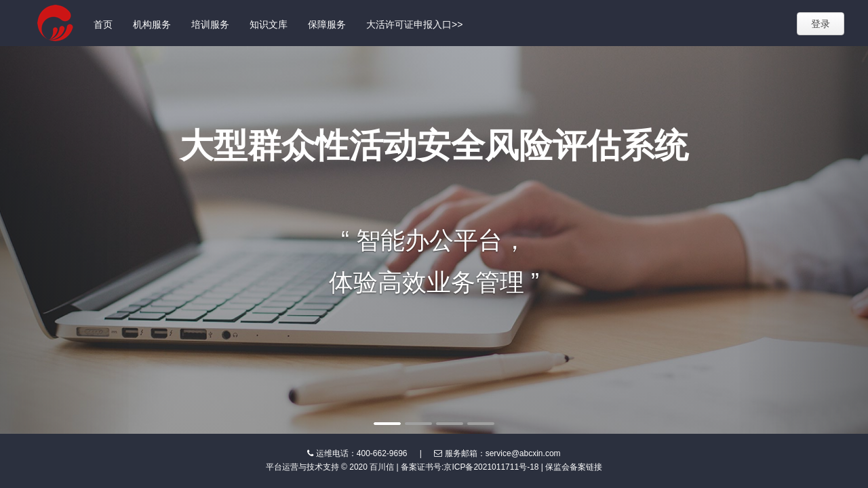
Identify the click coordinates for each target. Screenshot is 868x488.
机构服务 (152, 24)
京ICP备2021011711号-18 (491, 467)
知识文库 (269, 24)
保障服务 (327, 24)
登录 (821, 24)
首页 (103, 24)
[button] (65, 240)
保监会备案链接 (574, 467)
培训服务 (210, 24)
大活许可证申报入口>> (414, 24)
